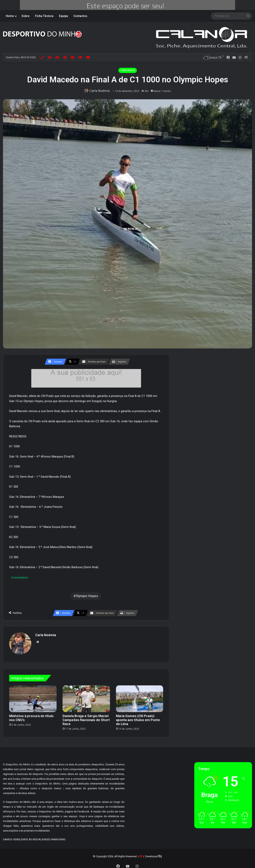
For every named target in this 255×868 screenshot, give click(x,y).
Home (10, 16)
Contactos (80, 16)
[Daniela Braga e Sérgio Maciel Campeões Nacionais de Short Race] (86, 697)
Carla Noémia (100, 91)
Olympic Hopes (87, 596)
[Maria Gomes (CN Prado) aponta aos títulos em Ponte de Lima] (140, 697)
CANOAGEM (128, 70)
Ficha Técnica (44, 16)
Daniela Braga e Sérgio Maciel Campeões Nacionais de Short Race (86, 718)
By (160, 854)
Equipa (63, 16)
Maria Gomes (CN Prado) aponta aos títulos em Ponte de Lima (138, 718)
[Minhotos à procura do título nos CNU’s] (33, 697)
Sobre (25, 16)
